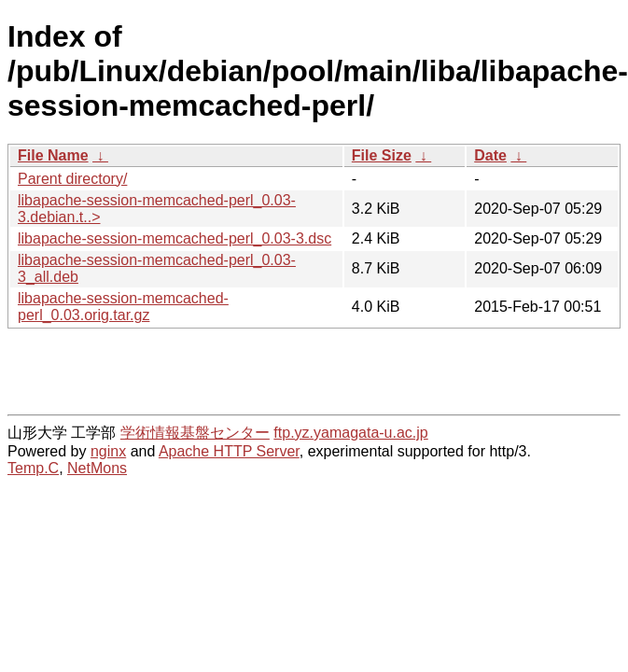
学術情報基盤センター (195, 433)
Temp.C (33, 468)
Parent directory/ (72, 179)
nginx (108, 451)
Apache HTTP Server (229, 451)
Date (490, 155)
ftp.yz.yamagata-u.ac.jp (350, 433)
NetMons (97, 468)
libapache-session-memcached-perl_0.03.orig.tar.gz (123, 307)
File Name (53, 155)
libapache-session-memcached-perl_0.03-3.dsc (174, 238)
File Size (382, 155)
